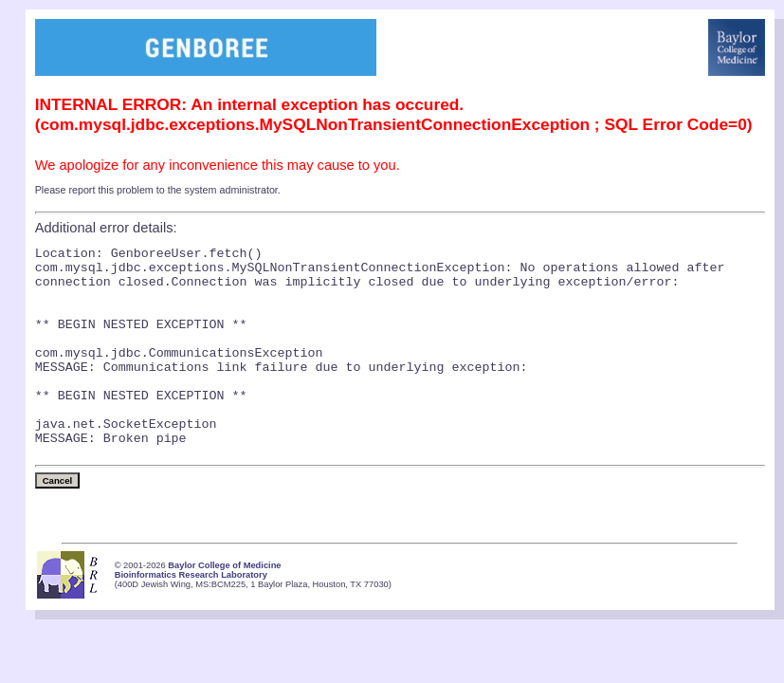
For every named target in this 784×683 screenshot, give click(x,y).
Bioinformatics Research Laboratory (191, 618)
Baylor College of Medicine (224, 608)
